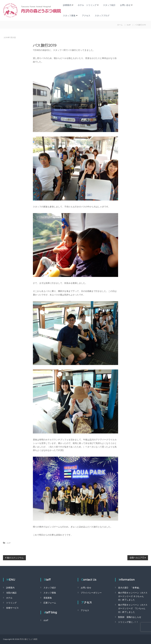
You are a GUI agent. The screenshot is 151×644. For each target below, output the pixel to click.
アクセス (86, 16)
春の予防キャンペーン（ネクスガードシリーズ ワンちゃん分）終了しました (133, 608)
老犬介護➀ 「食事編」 (129, 588)
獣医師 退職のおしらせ (130, 617)
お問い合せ (125, 5)
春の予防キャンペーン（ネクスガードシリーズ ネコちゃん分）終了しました (133, 596)
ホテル (9, 598)
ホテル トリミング (87, 5)
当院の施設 (11, 593)
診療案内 (67, 5)
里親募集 (48, 598)
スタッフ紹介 (109, 5)
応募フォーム (50, 603)
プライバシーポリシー (91, 593)
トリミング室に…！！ (128, 622)
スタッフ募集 (69, 16)
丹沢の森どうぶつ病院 (28, 639)
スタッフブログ (102, 16)
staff (129, 25)
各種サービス (12, 608)
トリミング (11, 603)
